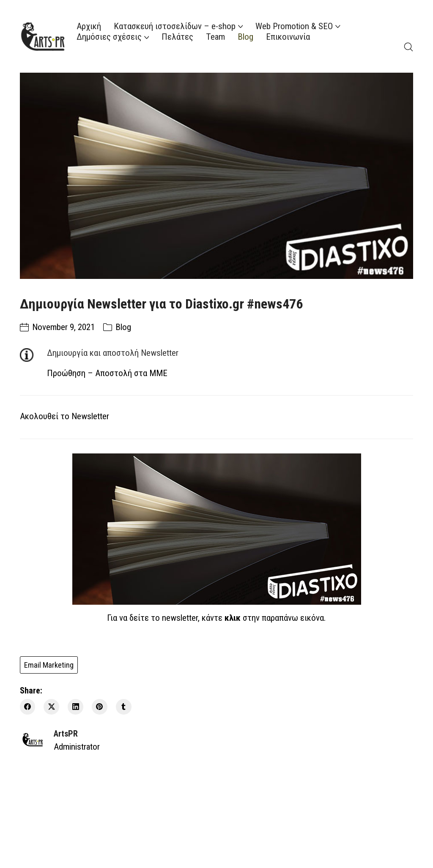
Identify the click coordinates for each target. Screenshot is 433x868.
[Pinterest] (100, 707)
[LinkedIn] (75, 707)
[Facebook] (28, 707)
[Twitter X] (51, 707)
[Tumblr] (124, 707)
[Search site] (408, 47)
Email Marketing (49, 665)
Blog (123, 327)
